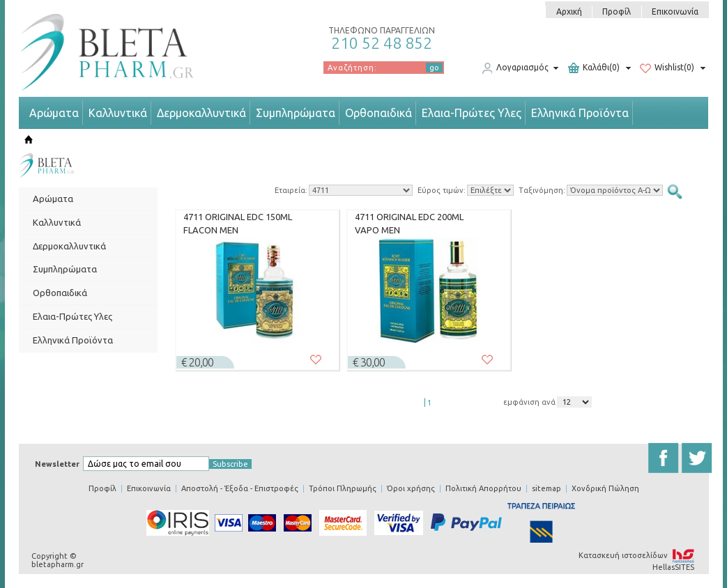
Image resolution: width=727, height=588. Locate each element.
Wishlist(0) (667, 68)
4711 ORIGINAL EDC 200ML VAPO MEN (409, 224)
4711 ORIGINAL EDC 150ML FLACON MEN (238, 224)
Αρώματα (54, 113)
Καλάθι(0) (594, 68)
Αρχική (569, 11)
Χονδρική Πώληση (605, 488)
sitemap (546, 488)
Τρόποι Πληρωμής (343, 488)
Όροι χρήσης (411, 488)
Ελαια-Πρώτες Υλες (472, 113)
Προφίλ (617, 11)
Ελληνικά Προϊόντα (580, 113)
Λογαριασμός (515, 68)
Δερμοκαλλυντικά (201, 113)
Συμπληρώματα (296, 113)
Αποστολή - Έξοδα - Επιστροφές (240, 488)
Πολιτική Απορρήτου (483, 488)
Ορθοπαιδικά (378, 113)
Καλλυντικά (118, 113)
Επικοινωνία (675, 11)
